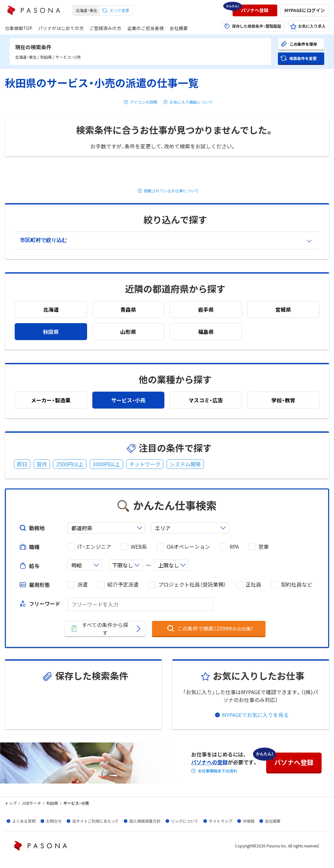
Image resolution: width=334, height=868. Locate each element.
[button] (255, 10)
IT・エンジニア (94, 547)
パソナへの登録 (209, 762)
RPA (234, 547)
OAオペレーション (188, 547)
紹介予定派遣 (123, 584)
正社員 (253, 584)
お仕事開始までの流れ (218, 771)
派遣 (83, 584)
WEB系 (139, 547)
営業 (264, 547)
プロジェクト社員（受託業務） (192, 584)
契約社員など (296, 584)
